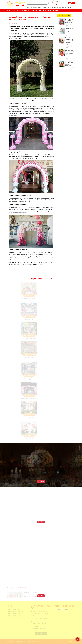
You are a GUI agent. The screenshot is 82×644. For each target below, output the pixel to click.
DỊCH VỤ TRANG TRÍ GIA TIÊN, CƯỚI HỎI (70, 30)
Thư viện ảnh (54, 7)
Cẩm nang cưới (63, 7)
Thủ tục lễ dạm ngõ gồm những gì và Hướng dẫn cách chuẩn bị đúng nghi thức (69, 41)
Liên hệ (69, 7)
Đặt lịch (71, 3)
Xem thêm (41, 482)
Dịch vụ (35, 7)
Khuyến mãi (47, 7)
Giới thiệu (40, 7)
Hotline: (60, 3)
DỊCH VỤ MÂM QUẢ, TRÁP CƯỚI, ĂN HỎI (69, 21)
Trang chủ (29, 7)
